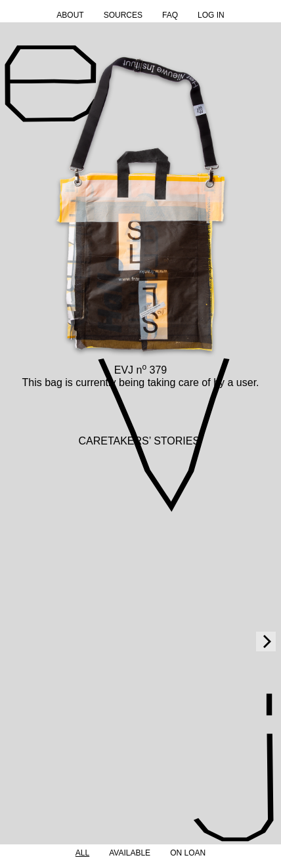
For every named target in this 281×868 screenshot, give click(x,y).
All (82, 853)
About (70, 15)
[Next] (266, 641)
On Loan (188, 853)
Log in (211, 15)
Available (130, 853)
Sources (123, 15)
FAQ (170, 15)
